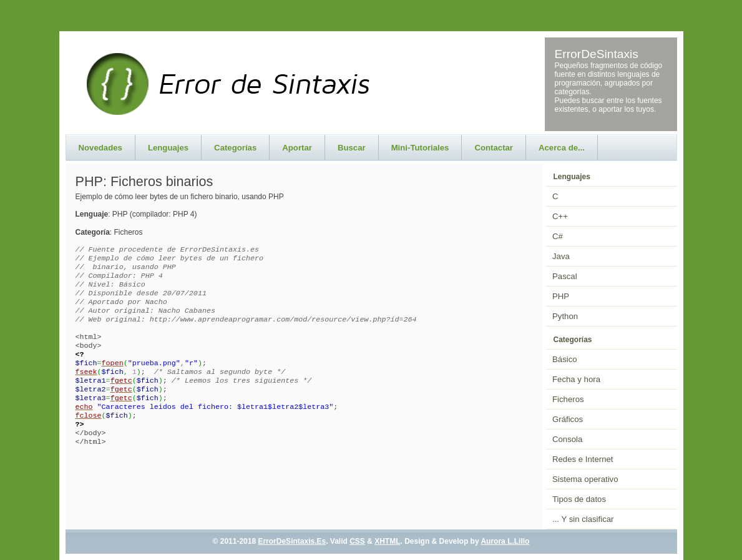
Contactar (494, 148)
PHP (561, 296)
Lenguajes (168, 148)
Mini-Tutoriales (420, 148)
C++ (560, 216)
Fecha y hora (576, 379)
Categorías (235, 148)
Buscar (352, 148)
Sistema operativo (585, 479)
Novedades (100, 148)
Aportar (297, 148)
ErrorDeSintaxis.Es (292, 541)
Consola (567, 439)
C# (558, 236)
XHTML (387, 541)
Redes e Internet (583, 459)
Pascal (565, 276)
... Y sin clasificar (583, 519)
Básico (565, 359)
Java (561, 256)
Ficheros (568, 399)
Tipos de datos (579, 499)
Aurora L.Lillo (505, 541)
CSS (357, 541)
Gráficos (568, 419)
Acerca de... (562, 148)
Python (565, 316)
